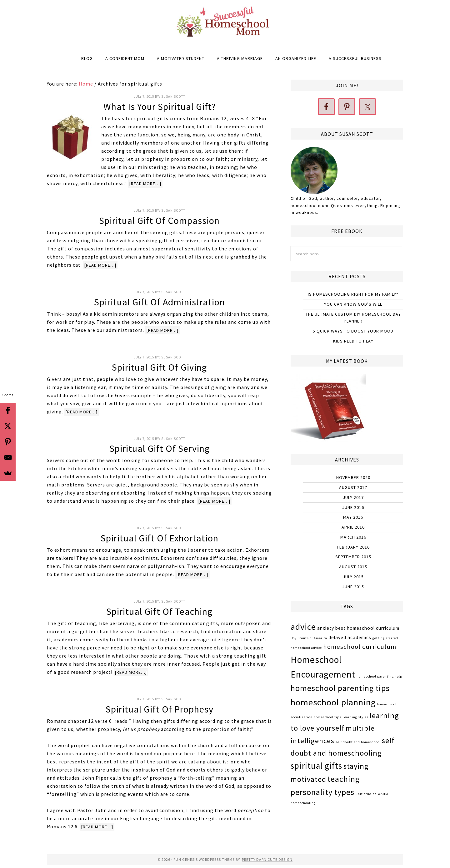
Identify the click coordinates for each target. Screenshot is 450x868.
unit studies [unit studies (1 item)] (366, 794)
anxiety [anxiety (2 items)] (326, 628)
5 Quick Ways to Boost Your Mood (353, 331)
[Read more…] (145, 184)
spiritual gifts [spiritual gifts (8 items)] (316, 766)
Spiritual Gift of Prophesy (160, 709)
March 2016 (353, 537)
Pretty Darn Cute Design (267, 859)
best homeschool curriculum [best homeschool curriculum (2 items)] (367, 628)
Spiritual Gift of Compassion (159, 220)
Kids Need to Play (353, 341)
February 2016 (353, 547)
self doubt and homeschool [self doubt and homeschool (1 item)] (358, 742)
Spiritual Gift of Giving (159, 367)
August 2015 (353, 567)
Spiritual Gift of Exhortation (160, 538)
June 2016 (353, 507)
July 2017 (353, 497)
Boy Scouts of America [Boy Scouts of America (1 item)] (309, 638)
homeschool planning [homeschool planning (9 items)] (333, 702)
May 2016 (353, 517)
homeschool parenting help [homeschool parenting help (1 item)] (379, 676)
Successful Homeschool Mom (225, 22)
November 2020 (353, 477)
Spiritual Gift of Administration (160, 302)
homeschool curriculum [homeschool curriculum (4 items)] (360, 647)
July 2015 (353, 577)
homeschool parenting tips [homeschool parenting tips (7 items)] (340, 688)
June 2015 (353, 587)
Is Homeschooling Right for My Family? (353, 294)
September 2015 (353, 557)
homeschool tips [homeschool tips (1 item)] (327, 717)
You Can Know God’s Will (353, 304)
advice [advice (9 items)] (303, 627)
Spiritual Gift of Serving (160, 448)
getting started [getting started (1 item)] (385, 638)
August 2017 (353, 487)
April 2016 (353, 527)
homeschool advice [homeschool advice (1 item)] (306, 648)
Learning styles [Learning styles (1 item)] (355, 717)
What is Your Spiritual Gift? (160, 106)
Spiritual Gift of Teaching (159, 611)
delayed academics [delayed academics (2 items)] (350, 637)
